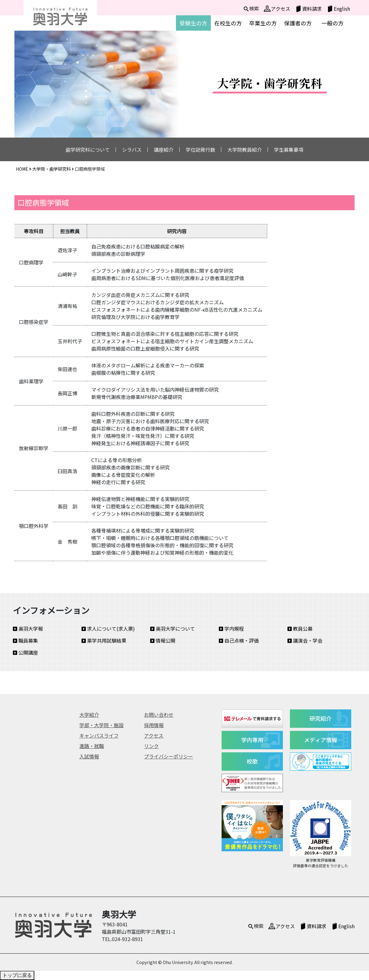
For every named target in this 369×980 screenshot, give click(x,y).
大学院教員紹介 (245, 150)
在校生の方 (228, 23)
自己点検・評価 (239, 640)
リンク (151, 746)
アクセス (281, 9)
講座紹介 (164, 150)
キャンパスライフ (99, 735)
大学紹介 (89, 715)
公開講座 (25, 652)
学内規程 (231, 629)
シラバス (132, 150)
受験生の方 (193, 23)
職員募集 (25, 640)
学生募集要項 (289, 150)
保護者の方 (298, 23)
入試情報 (89, 756)
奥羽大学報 (28, 629)
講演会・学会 (305, 640)
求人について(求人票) (108, 629)
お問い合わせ (159, 715)
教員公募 (300, 629)
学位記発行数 (200, 150)
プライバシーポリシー (169, 756)
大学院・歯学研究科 (51, 169)
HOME (22, 169)
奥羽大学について (173, 629)
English (342, 9)
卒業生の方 (263, 23)
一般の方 (333, 23)
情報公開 (163, 640)
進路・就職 (92, 746)
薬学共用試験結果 (104, 640)
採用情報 (154, 725)
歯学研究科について (88, 150)
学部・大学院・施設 (101, 725)
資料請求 (312, 9)
